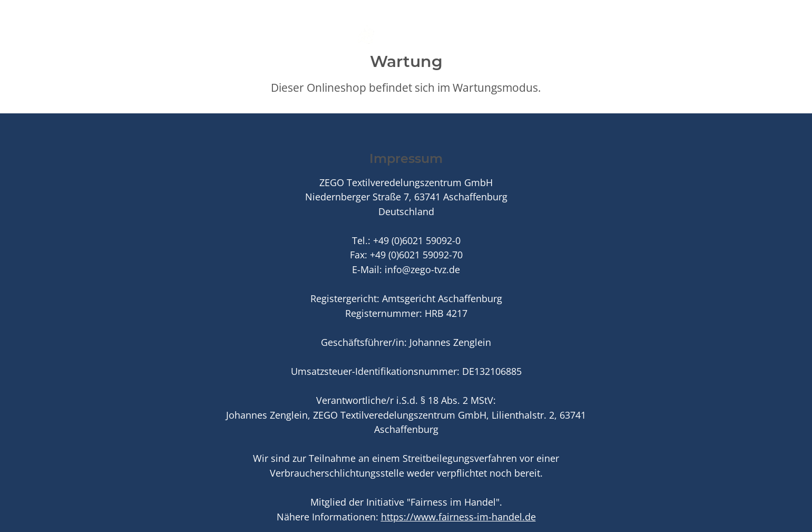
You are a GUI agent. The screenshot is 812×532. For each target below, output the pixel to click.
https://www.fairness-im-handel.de (458, 516)
